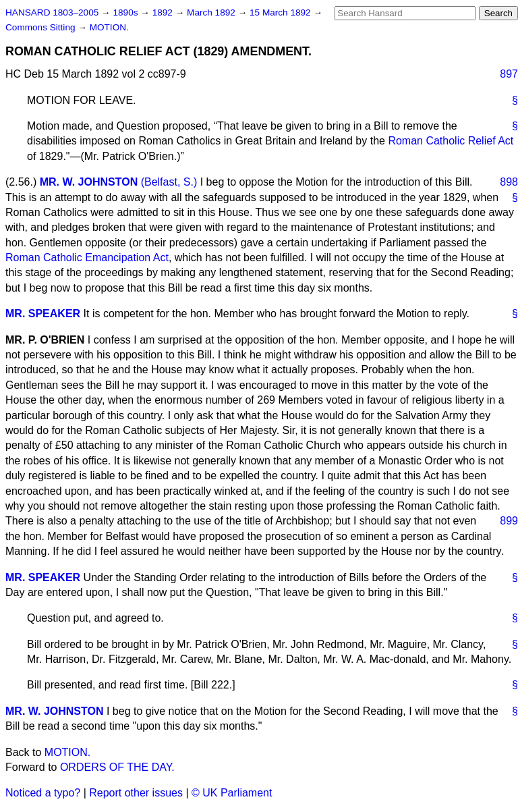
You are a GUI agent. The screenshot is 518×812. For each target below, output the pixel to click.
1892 (164, 12)
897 (509, 74)
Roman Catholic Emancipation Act (87, 258)
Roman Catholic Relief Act (451, 141)
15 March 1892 (281, 12)
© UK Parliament (232, 793)
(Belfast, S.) (169, 182)
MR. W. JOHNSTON (89, 182)
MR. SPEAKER (43, 314)
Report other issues (136, 793)
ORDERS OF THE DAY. (117, 767)
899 (509, 521)
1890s (126, 12)
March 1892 (212, 12)
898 (509, 182)
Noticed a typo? (43, 793)
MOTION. (109, 27)
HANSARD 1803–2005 (52, 12)
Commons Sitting (41, 27)
